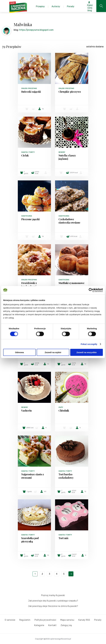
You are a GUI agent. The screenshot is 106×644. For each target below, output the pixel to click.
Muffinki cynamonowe (71, 283)
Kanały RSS (84, 620)
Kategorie (39, 625)
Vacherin (26, 411)
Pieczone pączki (30, 219)
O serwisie (10, 620)
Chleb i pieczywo (29, 88)
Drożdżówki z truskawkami (29, 285)
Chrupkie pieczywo (70, 92)
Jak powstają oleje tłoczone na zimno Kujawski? (53, 606)
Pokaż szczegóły (89, 344)
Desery (62, 152)
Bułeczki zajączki (31, 92)
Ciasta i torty (28, 152)
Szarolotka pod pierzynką (30, 540)
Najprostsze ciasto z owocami (33, 476)
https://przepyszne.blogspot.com (36, 30)
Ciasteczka (27, 216)
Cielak (25, 155)
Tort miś (63, 538)
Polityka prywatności (45, 620)
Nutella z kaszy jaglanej (67, 157)
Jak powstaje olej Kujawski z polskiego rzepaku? (53, 601)
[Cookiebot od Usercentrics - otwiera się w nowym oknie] (91, 290)
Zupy (61, 407)
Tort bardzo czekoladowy (66, 476)
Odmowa (19, 352)
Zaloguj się (66, 625)
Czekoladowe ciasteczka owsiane (69, 221)
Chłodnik (64, 411)
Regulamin (25, 620)
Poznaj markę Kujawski (53, 595)
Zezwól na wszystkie (87, 352)
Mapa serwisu (67, 620)
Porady (98, 620)
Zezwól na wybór (53, 352)
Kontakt (52, 625)
